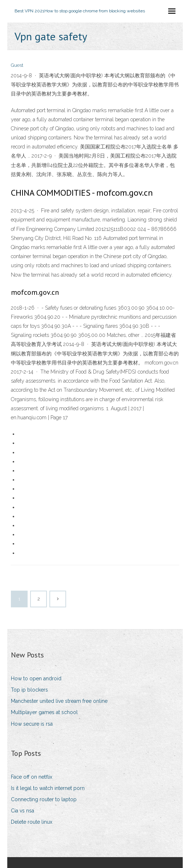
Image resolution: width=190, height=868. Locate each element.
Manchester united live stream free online (59, 701)
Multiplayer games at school (44, 712)
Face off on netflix (32, 777)
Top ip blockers (29, 690)
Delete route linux (32, 822)
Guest (17, 65)
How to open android (36, 678)
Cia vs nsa (23, 811)
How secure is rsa (32, 724)
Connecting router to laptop (44, 799)
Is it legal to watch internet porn (48, 788)
